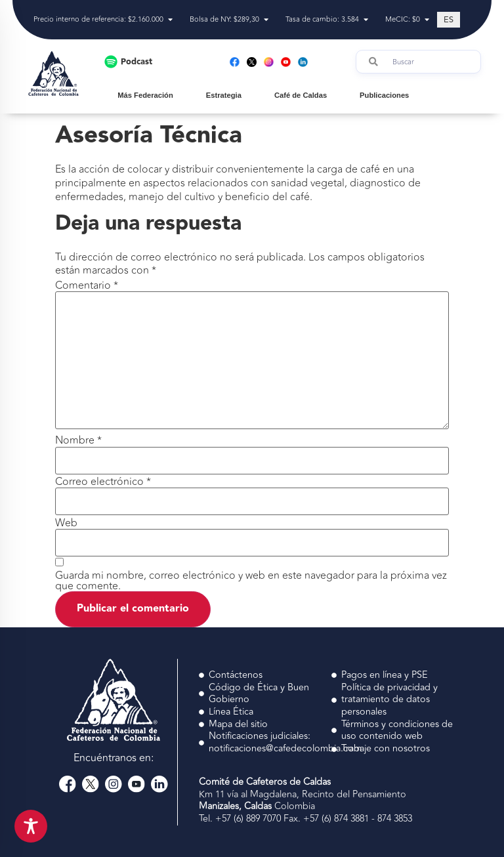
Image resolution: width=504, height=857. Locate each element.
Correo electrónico (103, 482)
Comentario (87, 285)
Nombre (78, 440)
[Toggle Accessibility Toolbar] (31, 826)
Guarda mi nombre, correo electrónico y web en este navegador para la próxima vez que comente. (251, 581)
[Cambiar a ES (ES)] (449, 20)
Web (66, 523)
